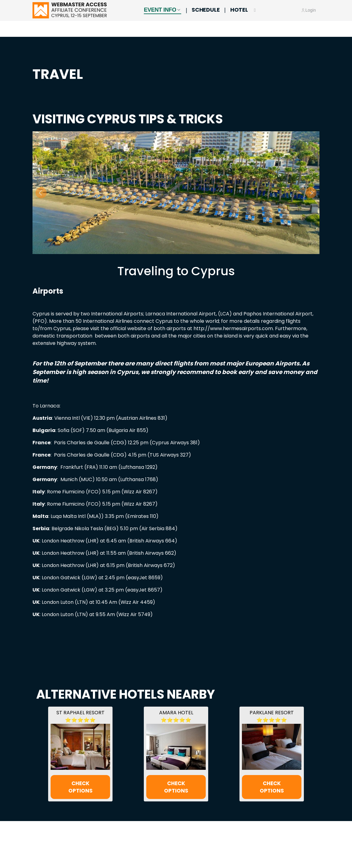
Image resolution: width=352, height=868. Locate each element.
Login (311, 18)
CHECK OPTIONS (80, 787)
